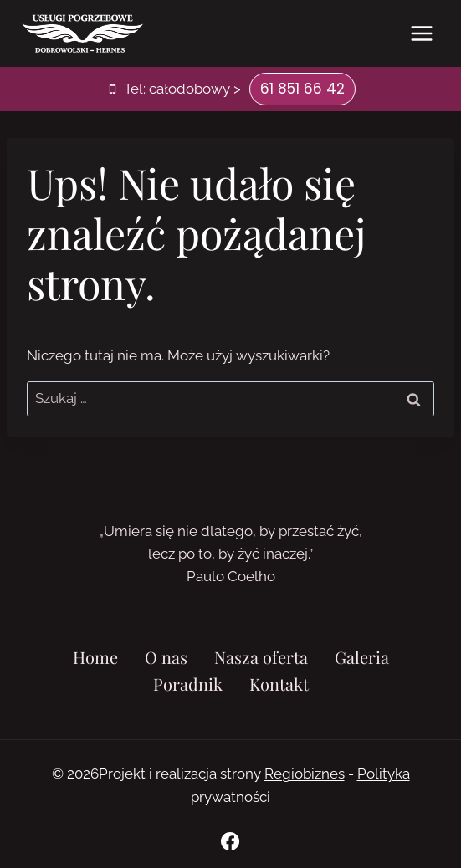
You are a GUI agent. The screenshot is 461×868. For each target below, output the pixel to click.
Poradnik (188, 684)
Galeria (362, 657)
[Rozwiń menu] (421, 33)
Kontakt (279, 684)
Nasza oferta (261, 657)
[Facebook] (230, 841)
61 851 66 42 (302, 89)
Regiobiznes (305, 774)
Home (95, 657)
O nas (166, 657)
